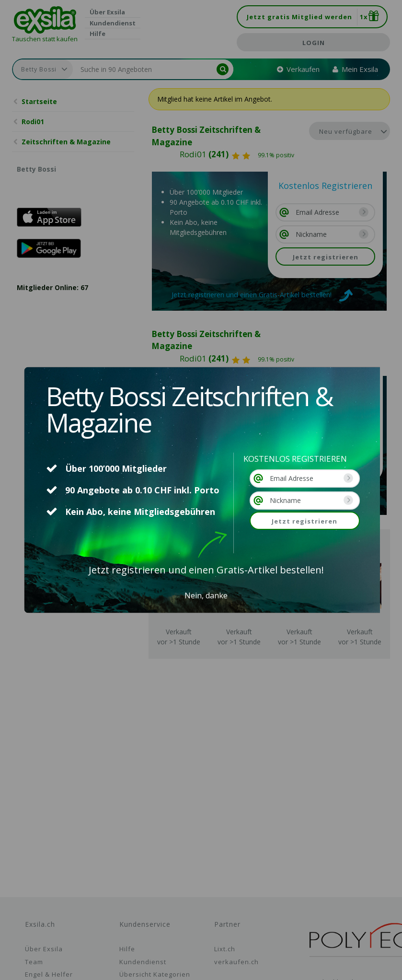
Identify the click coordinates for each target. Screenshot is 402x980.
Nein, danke (206, 595)
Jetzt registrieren (304, 521)
